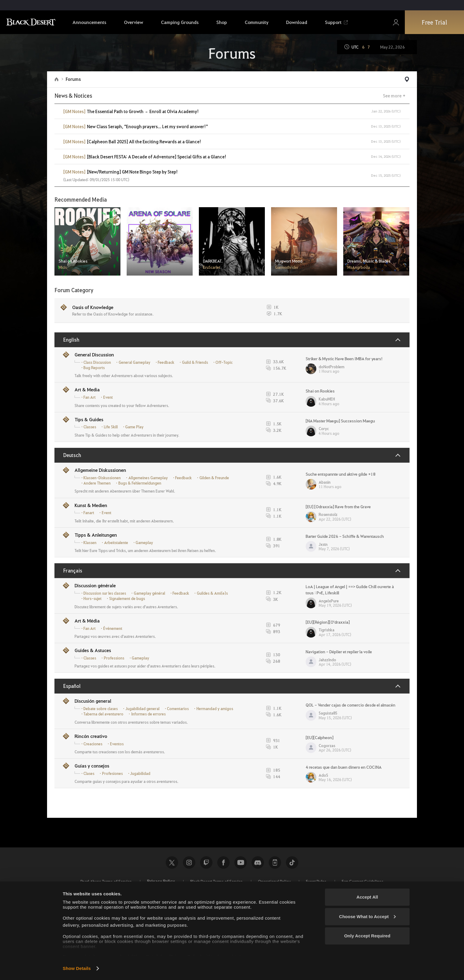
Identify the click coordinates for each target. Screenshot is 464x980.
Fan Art (90, 397)
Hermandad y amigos (215, 709)
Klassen (90, 543)
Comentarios (178, 709)
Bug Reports (94, 368)
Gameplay (144, 543)
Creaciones (93, 744)
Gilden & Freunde (214, 478)
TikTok (292, 862)
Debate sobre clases (101, 709)
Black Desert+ (275, 862)
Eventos (117, 744)
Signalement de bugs (127, 598)
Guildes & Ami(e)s (212, 593)
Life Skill (111, 427)
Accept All (367, 897)
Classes (90, 427)
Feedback (166, 362)
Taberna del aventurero (103, 714)
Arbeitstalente (116, 543)
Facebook (223, 862)
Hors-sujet (92, 598)
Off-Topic (224, 362)
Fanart (89, 513)
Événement (113, 628)
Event (108, 397)
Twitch (206, 862)
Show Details (77, 968)
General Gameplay (134, 362)
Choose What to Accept (368, 917)
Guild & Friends (195, 362)
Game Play (134, 427)
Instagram (189, 862)
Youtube (241, 862)
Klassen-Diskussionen (102, 478)
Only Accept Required (367, 936)
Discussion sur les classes (105, 593)
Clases (89, 773)
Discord (258, 862)
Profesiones (112, 773)
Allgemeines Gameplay (148, 478)
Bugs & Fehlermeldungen (140, 483)
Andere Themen (97, 483)
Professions (114, 658)
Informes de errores (148, 714)
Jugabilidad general (142, 709)
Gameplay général (149, 593)
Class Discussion (97, 362)
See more (392, 95)
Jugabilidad (140, 773)
